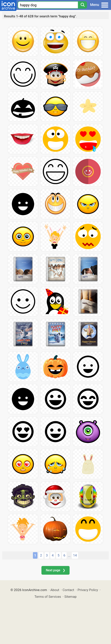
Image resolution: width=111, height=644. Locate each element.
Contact (68, 590)
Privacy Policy (88, 590)
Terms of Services (48, 597)
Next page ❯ (55, 570)
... (69, 555)
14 (75, 555)
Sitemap (71, 597)
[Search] (82, 5)
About (55, 590)
